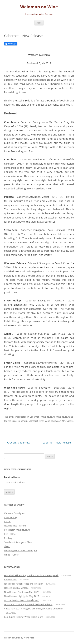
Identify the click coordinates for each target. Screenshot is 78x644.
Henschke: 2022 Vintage (16, 588)
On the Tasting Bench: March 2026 (22, 600)
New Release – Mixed (15, 526)
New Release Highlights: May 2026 (21, 596)
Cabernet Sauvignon (15, 513)
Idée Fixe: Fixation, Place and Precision (24, 584)
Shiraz (7, 546)
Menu (39, 23)
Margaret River (36, 421)
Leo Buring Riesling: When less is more (24, 617)
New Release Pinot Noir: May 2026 (22, 592)
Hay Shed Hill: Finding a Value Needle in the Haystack (31, 575)
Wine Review (62, 417)
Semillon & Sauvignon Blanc (18, 542)
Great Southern (20, 421)
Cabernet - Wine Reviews (42, 417)
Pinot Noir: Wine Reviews (17, 530)
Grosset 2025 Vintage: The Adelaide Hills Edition (28, 604)
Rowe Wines (10, 580)
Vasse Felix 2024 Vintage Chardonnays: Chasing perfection (34, 609)
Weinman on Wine (39, 7)
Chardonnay (11, 517)
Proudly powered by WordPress (19, 638)
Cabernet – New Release (58, 443)
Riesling (8, 538)
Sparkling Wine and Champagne (20, 550)
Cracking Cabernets (17, 443)
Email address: (12, 477)
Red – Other (10, 534)
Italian (7, 521)
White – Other (11, 555)
